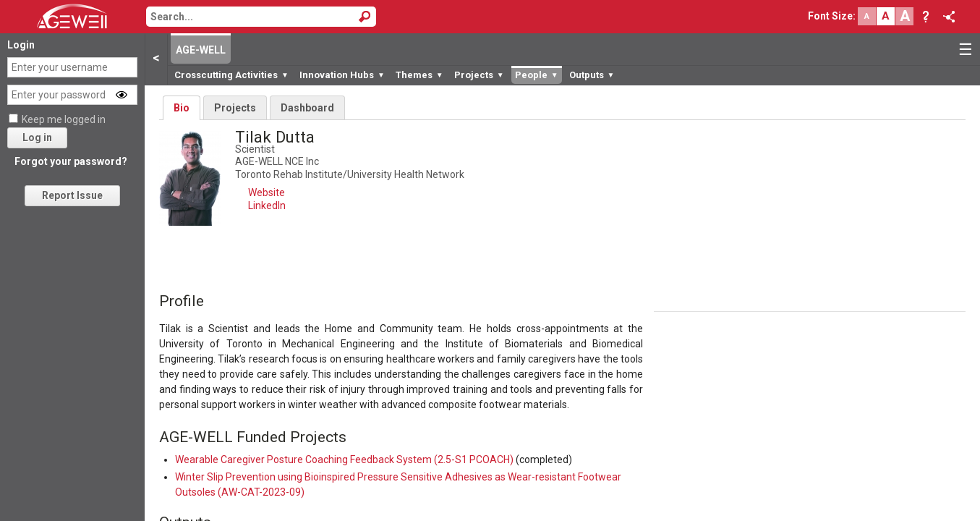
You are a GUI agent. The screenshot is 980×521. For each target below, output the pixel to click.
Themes (419, 75)
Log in (37, 137)
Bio (182, 108)
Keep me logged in (64, 119)
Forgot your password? (71, 161)
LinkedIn (267, 206)
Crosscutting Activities (231, 75)
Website (267, 192)
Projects (479, 75)
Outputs (592, 75)
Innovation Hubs (342, 75)
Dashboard (307, 108)
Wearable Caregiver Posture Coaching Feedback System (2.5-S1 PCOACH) (344, 459)
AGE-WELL (201, 50)
